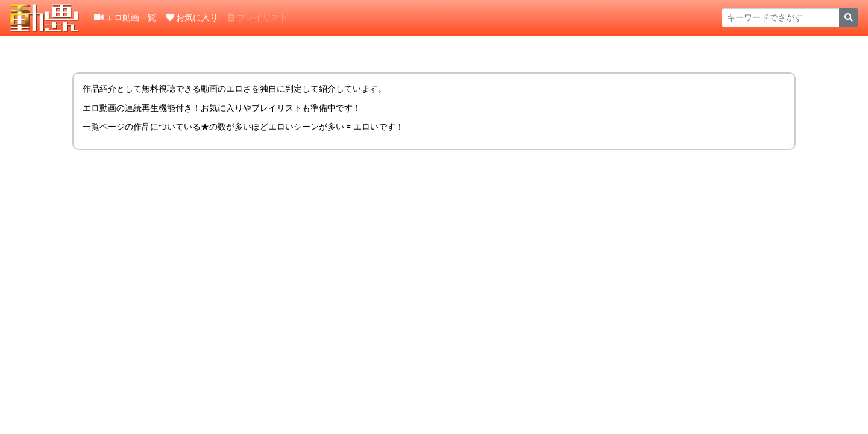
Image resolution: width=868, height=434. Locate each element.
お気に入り (192, 17)
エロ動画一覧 (125, 17)
